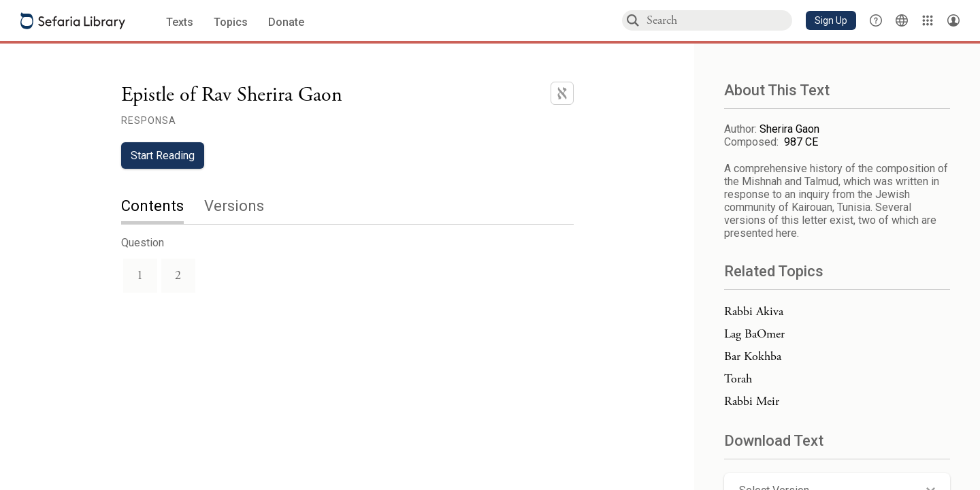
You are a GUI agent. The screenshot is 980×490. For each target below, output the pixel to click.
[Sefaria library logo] (73, 21)
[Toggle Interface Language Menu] (902, 20)
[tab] (163, 207)
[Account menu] (953, 20)
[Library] (928, 20)
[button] (831, 20)
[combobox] (719, 20)
